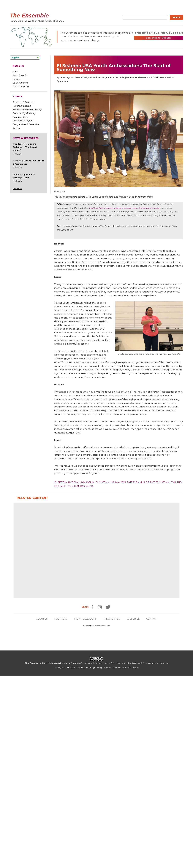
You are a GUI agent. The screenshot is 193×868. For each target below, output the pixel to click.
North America (21, 87)
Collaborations (21, 117)
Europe (17, 79)
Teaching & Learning (24, 102)
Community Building (24, 113)
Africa (16, 72)
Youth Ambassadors (88, 486)
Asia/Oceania (20, 75)
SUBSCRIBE (135, 811)
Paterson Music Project (147, 482)
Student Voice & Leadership (27, 110)
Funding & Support (23, 121)
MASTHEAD (59, 811)
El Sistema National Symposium (75, 482)
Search (176, 17)
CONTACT (154, 811)
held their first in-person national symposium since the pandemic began (127, 208)
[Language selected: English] (25, 58)
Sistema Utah (173, 482)
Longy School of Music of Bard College (117, 860)
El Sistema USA (107, 482)
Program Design (22, 106)
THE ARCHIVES (112, 811)
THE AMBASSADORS (85, 811)
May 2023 (124, 482)
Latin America (20, 83)
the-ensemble (64, 486)
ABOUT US (40, 811)
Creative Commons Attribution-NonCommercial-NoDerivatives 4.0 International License (119, 856)
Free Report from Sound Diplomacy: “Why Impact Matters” (25, 147)
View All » (17, 189)
